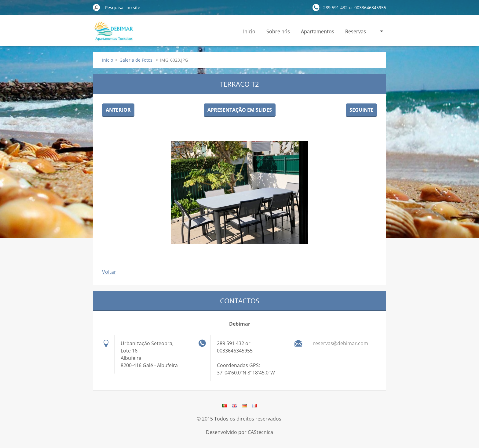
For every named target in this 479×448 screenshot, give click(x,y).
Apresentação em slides (240, 110)
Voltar (109, 272)
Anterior (118, 110)
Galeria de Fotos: (137, 60)
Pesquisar (97, 7)
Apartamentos (318, 31)
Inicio (249, 31)
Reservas (356, 31)
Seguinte (361, 110)
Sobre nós (278, 31)
